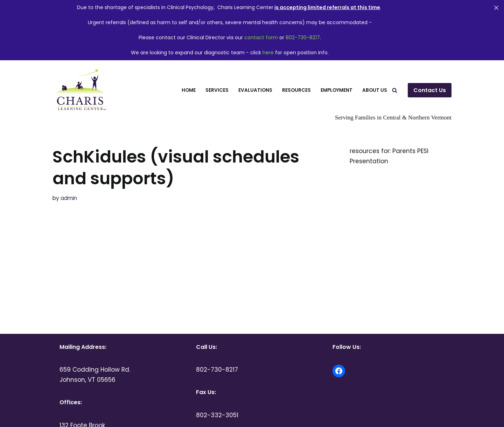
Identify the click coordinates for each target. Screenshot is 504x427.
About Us (375, 90)
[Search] (395, 90)
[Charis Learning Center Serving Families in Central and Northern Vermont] (80, 90)
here (268, 53)
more (65, 230)
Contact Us (430, 90)
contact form (261, 37)
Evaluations (255, 90)
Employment (337, 90)
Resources (296, 90)
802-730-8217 (303, 37)
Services (217, 90)
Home (189, 90)
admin (69, 198)
